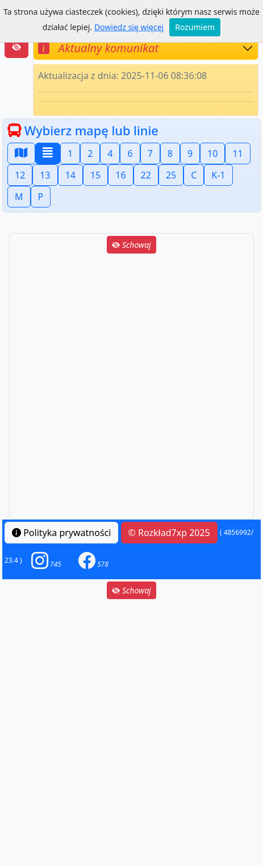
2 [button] (90, 153)
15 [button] (95, 175)
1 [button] (70, 153)
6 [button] (130, 153)
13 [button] (45, 175)
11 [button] (237, 153)
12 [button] (20, 175)
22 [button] (146, 175)
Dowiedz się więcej (129, 27)
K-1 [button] (218, 175)
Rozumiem (195, 27)
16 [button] (120, 175)
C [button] (194, 175)
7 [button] (150, 153)
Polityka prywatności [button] (61, 533)
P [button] (41, 197)
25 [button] (171, 175)
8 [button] (170, 153)
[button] (46, 560)
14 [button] (70, 175)
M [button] (19, 197)
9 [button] (190, 153)
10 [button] (212, 153)
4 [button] (110, 153)
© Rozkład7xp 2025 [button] (169, 533)
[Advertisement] (131, 387)
